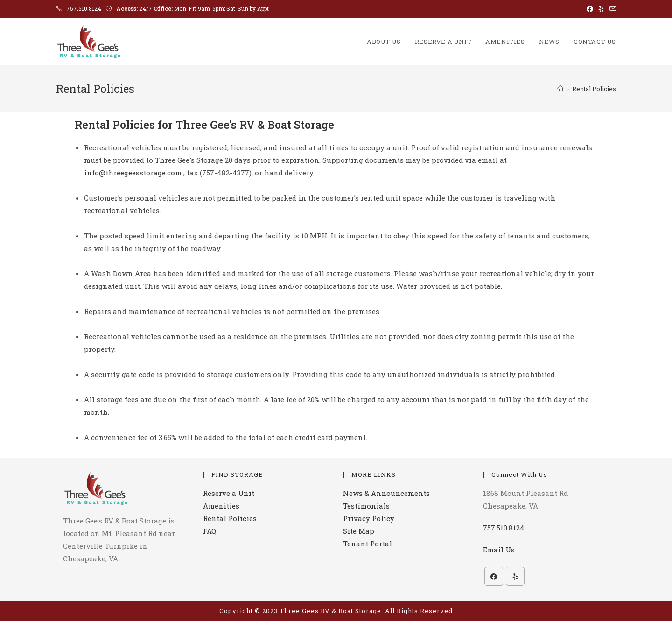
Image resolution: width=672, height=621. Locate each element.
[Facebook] (494, 576)
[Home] (560, 89)
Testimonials (366, 506)
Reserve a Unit (229, 493)
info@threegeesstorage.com (133, 173)
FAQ (210, 531)
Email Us (499, 550)
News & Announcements (386, 493)
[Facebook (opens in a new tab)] (590, 9)
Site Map (359, 531)
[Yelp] (515, 576)
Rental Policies (594, 89)
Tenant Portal (367, 544)
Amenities (221, 506)
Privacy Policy (369, 518)
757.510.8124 (84, 8)
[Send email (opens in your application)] (611, 9)
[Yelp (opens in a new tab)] (601, 9)
